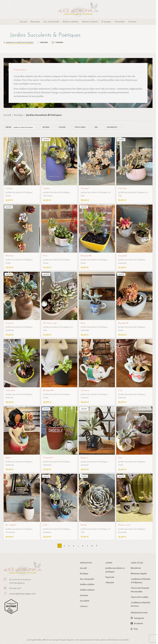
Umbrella (10, 389)
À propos (84, 594)
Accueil (7, 115)
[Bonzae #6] (59, 363)
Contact (84, 605)
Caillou (9, 187)
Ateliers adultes (87, 583)
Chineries (110, 581)
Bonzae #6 (49, 389)
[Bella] (21, 430)
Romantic (124, 531)
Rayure (85, 457)
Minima (10, 255)
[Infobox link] (27, 592)
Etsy (136, 628)
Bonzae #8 (87, 255)
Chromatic (49, 194)
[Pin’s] (59, 228)
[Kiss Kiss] (135, 161)
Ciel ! (46, 524)
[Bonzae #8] (97, 228)
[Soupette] (135, 228)
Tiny (121, 389)
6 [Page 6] (83, 545)
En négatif (11, 524)
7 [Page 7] (87, 545)
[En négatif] (21, 497)
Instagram (139, 617)
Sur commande (87, 578)
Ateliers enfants (87, 589)
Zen (121, 457)
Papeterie (110, 576)
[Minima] (21, 228)
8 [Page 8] (92, 545)
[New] (97, 295)
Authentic (124, 262)
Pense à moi (126, 524)
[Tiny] (135, 363)
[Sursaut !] (97, 161)
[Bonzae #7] (135, 295)
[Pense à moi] (135, 497)
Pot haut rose (50, 322)
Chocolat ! (49, 457)
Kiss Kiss (123, 187)
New (84, 322)
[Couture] (21, 295)
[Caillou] (21, 161)
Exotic (8, 194)
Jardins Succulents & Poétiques (21, 191)
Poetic (8, 262)
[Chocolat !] (59, 430)
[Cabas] (59, 161)
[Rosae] (97, 497)
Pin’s (46, 255)
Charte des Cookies (140, 596)
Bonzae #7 (125, 322)
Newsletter (136, 567)
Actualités (85, 600)
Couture (10, 322)
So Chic (85, 194)
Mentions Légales (139, 572)
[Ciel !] (59, 497)
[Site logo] (78, 9)
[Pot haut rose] (59, 295)
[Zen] (135, 430)
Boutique (19, 115)
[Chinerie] (97, 363)
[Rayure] (97, 430)
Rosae (84, 524)
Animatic (10, 396)
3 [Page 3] (69, 545)
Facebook (138, 622)
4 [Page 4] (74, 545)
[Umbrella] (21, 363)
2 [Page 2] (64, 545)
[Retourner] (7, 35)
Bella (8, 457)
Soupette (124, 255)
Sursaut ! (86, 187)
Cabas (47, 187)
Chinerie (86, 389)
